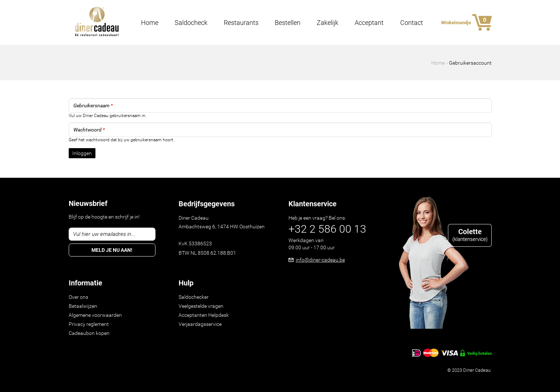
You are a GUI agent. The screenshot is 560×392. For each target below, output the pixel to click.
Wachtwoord (89, 130)
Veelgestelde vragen (201, 306)
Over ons (78, 297)
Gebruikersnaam (93, 105)
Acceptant (369, 23)
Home (150, 23)
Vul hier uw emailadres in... (104, 234)
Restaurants (241, 23)
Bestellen (288, 23)
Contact (412, 23)
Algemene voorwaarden (95, 315)
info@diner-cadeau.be (320, 260)
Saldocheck (191, 23)
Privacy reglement (89, 324)
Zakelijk (328, 23)
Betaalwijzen (83, 306)
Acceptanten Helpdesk (204, 315)
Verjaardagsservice (200, 324)
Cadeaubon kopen (89, 333)
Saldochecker (194, 297)
